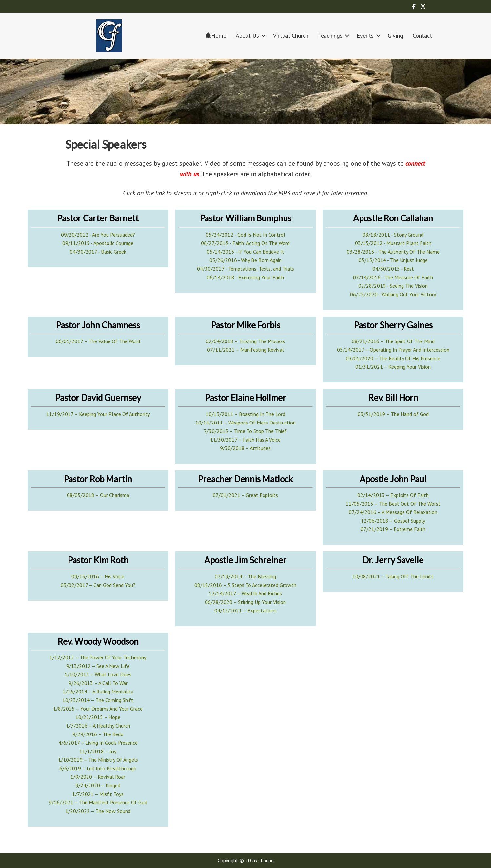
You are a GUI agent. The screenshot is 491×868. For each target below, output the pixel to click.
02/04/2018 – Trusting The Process (245, 341)
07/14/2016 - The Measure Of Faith (393, 277)
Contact (422, 36)
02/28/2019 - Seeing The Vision (393, 286)
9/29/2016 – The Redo (98, 734)
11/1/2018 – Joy (98, 751)
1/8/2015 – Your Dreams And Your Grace (98, 709)
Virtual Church (291, 36)
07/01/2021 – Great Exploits (245, 495)
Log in (267, 860)
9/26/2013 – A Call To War (98, 683)
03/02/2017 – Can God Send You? (98, 585)
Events (365, 36)
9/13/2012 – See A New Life (98, 666)
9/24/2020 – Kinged (98, 785)
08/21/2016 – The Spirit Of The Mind (393, 341)
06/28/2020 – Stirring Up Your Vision (245, 602)
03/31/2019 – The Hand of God (393, 414)
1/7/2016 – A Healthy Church (98, 726)
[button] (264, 36)
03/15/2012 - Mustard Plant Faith (393, 243)
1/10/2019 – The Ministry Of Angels (98, 760)
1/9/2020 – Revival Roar (98, 777)
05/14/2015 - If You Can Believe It (245, 252)
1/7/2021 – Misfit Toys (98, 794)
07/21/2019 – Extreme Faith (393, 529)
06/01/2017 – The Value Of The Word (98, 341)
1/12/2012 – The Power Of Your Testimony (98, 657)
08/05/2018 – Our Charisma (98, 495)
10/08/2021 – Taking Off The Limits (393, 576)
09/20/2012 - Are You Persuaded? (98, 235)
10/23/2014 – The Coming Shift (98, 700)
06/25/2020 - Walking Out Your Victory (393, 294)
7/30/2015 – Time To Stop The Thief (245, 431)
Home (216, 36)
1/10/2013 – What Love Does (98, 674)
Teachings (330, 36)
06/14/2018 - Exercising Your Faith (245, 277)
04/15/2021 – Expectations (245, 610)
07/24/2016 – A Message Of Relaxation (393, 512)
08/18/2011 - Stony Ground (393, 235)
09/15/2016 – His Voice (98, 576)
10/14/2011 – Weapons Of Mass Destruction (245, 423)
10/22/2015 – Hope (98, 717)
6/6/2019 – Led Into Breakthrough (98, 768)
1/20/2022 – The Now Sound (98, 811)
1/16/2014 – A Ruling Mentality (98, 692)
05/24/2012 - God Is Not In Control (245, 235)
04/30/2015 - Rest (393, 269)
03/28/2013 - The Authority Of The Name (393, 252)
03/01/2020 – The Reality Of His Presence (393, 358)
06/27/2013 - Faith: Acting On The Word (245, 243)
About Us (247, 36)
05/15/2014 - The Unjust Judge (393, 260)
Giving (395, 36)
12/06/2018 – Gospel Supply (393, 521)
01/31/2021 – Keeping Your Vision (393, 367)
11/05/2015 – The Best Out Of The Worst (393, 504)
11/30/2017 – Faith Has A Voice (245, 440)
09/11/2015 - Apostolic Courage (98, 243)
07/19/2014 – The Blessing (245, 576)
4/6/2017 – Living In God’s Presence (98, 743)
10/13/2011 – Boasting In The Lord (245, 414)
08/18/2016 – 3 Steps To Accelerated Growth (245, 585)
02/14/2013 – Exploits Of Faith (393, 495)
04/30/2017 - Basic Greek (98, 252)
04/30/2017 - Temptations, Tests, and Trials (245, 269)
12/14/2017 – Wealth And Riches (245, 593)
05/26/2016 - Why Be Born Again (245, 260)
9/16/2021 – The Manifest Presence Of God (98, 802)
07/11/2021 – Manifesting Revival (245, 350)
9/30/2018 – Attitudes (245, 448)
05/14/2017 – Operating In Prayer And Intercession (393, 350)
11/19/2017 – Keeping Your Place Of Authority (98, 414)
